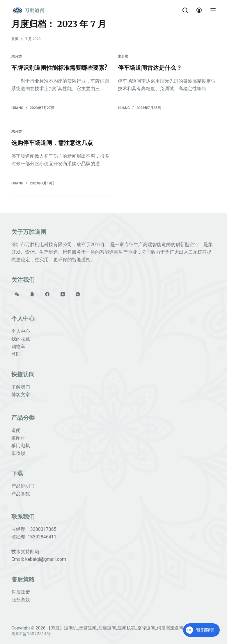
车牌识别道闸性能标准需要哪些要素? (59, 68)
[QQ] (32, 294)
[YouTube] (63, 294)
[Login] (199, 10)
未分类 (17, 56)
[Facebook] (47, 294)
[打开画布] (213, 10)
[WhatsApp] (78, 294)
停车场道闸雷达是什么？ (150, 68)
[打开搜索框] (185, 10)
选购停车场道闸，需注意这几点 (52, 143)
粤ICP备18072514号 (31, 634)
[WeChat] (17, 294)
